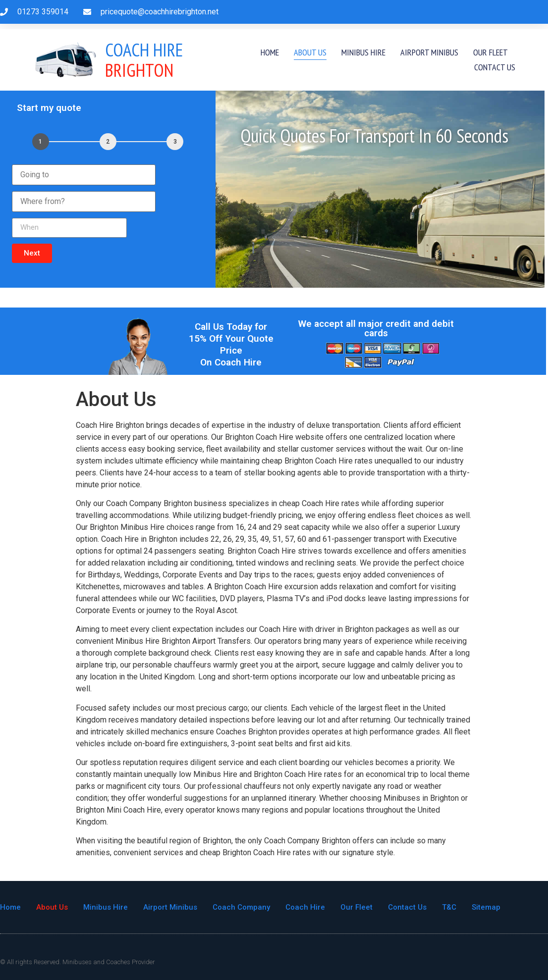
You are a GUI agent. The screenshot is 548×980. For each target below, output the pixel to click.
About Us (310, 52)
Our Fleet (491, 52)
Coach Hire (305, 907)
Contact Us (495, 67)
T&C (449, 907)
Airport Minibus (429, 52)
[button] (32, 253)
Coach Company (241, 907)
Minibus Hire (363, 52)
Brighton (144, 60)
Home (270, 52)
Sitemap (486, 907)
